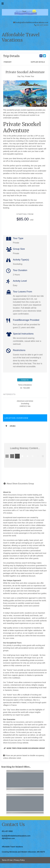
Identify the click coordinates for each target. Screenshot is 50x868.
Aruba (13, 426)
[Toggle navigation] (3, 4)
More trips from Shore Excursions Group (24, 748)
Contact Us (25, 380)
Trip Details (11, 56)
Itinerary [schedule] (8, 62)
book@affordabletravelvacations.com (32, 22)
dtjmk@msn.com (8, 838)
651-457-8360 (7, 831)
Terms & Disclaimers (25, 385)
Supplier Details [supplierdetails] (38, 62)
